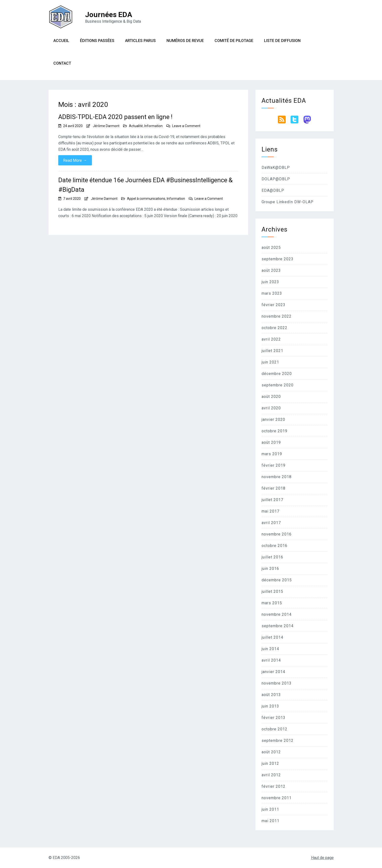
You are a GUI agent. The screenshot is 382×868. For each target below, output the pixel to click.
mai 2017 (270, 511)
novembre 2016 (277, 534)
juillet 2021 (272, 351)
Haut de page (322, 858)
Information (153, 126)
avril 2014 (271, 660)
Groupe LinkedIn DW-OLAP (288, 202)
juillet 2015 (272, 591)
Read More (75, 160)
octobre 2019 (274, 431)
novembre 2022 (277, 316)
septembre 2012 (278, 741)
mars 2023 (272, 293)
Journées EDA (109, 15)
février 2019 (274, 465)
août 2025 (271, 247)
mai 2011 (270, 821)
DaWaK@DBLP (276, 167)
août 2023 (271, 270)
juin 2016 (270, 569)
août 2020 (271, 397)
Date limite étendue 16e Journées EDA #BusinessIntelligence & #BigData (145, 185)
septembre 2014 (278, 626)
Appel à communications (146, 199)
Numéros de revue (185, 41)
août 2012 (271, 752)
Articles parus (140, 41)
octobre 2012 (274, 729)
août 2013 (271, 695)
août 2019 (271, 442)
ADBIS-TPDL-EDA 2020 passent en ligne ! (115, 117)
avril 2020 (271, 408)
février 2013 (274, 718)
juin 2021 (270, 362)
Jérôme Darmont (106, 126)
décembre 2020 (277, 374)
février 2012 (274, 786)
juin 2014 (270, 649)
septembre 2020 (278, 385)
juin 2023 (270, 282)
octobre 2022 (274, 328)
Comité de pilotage (234, 41)
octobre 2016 (274, 546)
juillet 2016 (272, 557)
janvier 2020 (273, 419)
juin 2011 (270, 809)
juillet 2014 (272, 637)
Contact (62, 63)
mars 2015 (272, 603)
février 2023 (274, 305)
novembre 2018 (277, 477)
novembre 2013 (277, 683)
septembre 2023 (278, 259)
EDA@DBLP (273, 190)
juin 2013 (270, 706)
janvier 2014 (273, 672)
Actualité (136, 126)
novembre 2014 (277, 614)
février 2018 (274, 488)
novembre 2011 (277, 798)
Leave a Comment (186, 126)
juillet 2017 (272, 500)
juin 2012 (270, 763)
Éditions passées (97, 41)
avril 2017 (271, 523)
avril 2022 (271, 339)
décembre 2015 (277, 580)
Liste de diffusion (282, 41)
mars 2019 (272, 454)
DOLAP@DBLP (276, 179)
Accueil (61, 41)
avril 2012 (271, 775)
